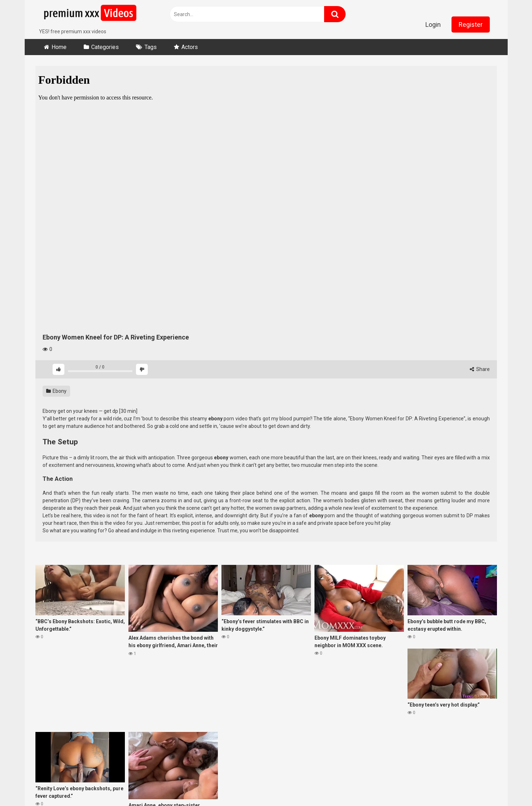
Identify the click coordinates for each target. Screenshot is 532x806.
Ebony (56, 391)
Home (59, 47)
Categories (105, 47)
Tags (151, 47)
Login (433, 25)
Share (480, 369)
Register (471, 25)
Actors (190, 47)
